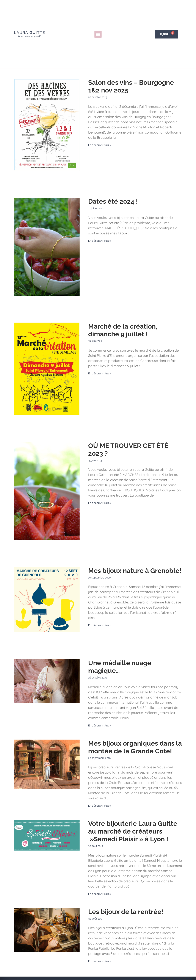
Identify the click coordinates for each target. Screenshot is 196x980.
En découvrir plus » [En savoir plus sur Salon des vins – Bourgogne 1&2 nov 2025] (100, 145)
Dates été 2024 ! (113, 201)
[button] (98, 34)
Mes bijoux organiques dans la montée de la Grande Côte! (135, 747)
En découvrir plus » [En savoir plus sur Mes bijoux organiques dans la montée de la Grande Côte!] (100, 806)
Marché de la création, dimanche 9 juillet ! (123, 330)
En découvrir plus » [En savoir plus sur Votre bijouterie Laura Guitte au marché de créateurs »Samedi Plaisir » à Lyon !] (100, 894)
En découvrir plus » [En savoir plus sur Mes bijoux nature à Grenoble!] (100, 625)
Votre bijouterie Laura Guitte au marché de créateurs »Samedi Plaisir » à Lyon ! (133, 831)
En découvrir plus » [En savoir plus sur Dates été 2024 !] (100, 241)
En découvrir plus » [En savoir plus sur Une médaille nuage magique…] (100, 726)
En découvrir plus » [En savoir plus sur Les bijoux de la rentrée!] (100, 961)
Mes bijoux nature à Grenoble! (135, 571)
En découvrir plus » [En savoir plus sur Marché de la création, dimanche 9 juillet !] (100, 374)
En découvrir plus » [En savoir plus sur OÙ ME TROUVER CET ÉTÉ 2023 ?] (100, 503)
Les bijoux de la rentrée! (126, 912)
